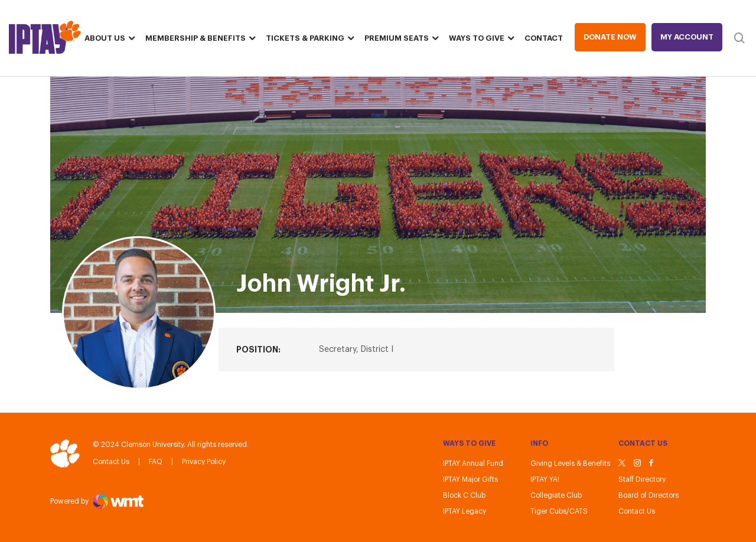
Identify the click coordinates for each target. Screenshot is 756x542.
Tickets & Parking (305, 38)
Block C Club (464, 495)
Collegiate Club (556, 495)
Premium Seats (397, 38)
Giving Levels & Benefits (570, 463)
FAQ (156, 462)
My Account (687, 37)
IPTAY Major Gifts (470, 479)
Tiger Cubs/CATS (559, 511)
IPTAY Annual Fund (473, 463)
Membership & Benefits (195, 38)
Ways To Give (477, 38)
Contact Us (111, 462)
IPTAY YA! (545, 479)
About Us (105, 38)
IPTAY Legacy (465, 511)
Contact (544, 38)
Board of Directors (649, 495)
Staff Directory (642, 479)
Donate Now (610, 37)
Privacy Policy (204, 462)
